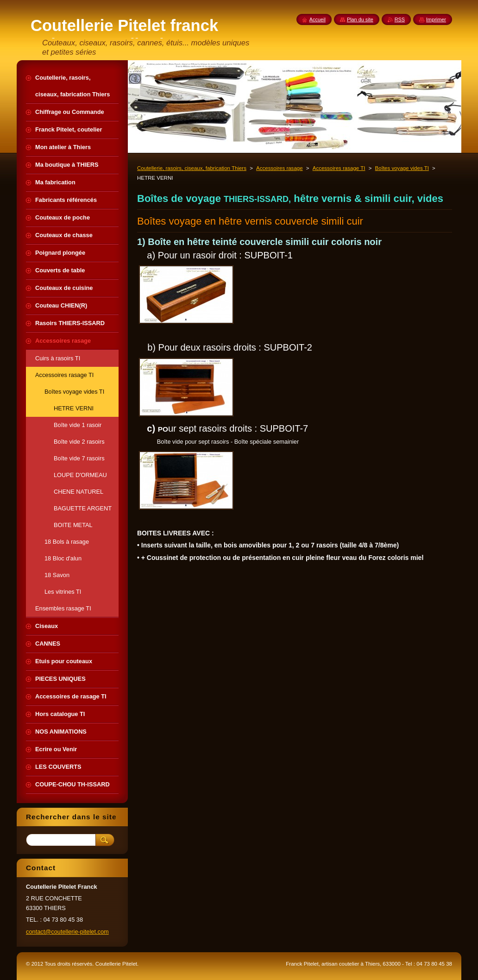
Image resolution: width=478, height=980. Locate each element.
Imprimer (436, 19)
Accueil (318, 19)
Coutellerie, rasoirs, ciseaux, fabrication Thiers (192, 168)
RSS (400, 19)
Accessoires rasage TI (339, 168)
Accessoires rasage (280, 168)
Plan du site (360, 19)
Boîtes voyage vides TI (402, 168)
